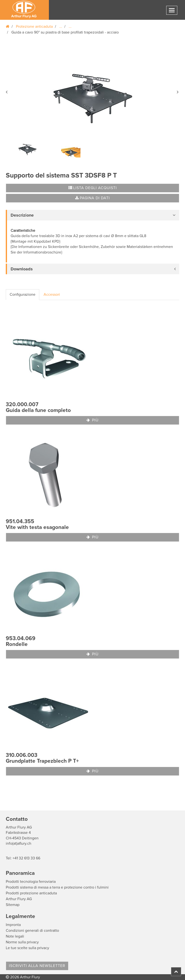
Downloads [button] (22, 269)
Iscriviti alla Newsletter (37, 966)
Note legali (15, 936)
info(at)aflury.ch (19, 843)
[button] (7, 91)
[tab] (92, 215)
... (61, 27)
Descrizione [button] (22, 215)
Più (92, 420)
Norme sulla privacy (22, 942)
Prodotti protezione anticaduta (31, 893)
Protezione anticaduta (34, 27)
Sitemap (13, 905)
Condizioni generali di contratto (32, 931)
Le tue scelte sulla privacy (27, 948)
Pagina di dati (92, 198)
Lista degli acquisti (93, 188)
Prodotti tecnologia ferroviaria (31, 882)
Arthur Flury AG (19, 899)
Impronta (13, 925)
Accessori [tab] (52, 295)
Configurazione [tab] (23, 295)
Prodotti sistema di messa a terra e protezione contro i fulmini (57, 887)
